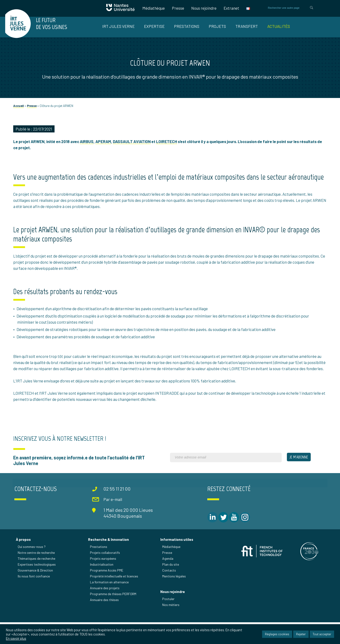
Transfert (247, 26)
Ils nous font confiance (34, 598)
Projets (217, 26)
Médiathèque (153, 8)
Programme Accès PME (107, 592)
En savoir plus (16, 639)
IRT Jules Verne (118, 26)
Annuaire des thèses (105, 621)
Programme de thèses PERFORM (114, 615)
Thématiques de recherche (37, 580)
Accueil (19, 112)
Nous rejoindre (203, 8)
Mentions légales (174, 598)
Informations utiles (177, 561)
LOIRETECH (168, 148)
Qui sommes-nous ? (32, 568)
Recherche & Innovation (109, 561)
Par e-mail (113, 521)
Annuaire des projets (105, 609)
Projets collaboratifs (105, 574)
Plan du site (171, 586)
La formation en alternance (110, 604)
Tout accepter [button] (322, 634)
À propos (24, 561)
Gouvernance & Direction (36, 592)
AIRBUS (88, 148)
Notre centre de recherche (37, 574)
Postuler (169, 621)
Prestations (187, 26)
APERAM (104, 148)
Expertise (154, 26)
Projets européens (104, 580)
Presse (177, 8)
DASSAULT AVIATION (133, 148)
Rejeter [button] (301, 634)
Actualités (279, 26)
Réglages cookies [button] (277, 634)
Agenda (168, 580)
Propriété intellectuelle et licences (115, 598)
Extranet (231, 8)
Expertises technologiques (37, 586)
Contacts (169, 592)
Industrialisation (102, 586)
